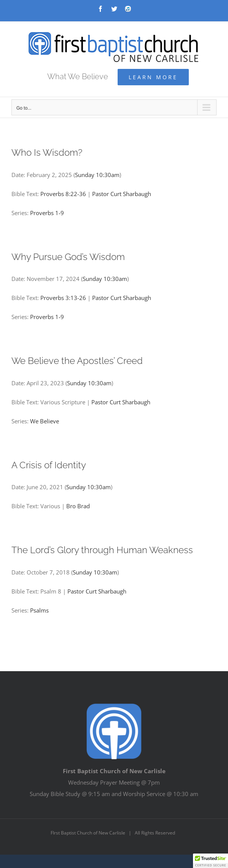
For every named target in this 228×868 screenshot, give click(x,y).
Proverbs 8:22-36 (63, 194)
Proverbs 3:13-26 (63, 298)
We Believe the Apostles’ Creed (77, 361)
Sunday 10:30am (97, 175)
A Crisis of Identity (49, 465)
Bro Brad (78, 506)
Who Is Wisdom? (47, 153)
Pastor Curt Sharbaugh (122, 194)
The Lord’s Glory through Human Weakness (102, 550)
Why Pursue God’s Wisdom (68, 257)
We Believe (45, 421)
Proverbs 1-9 (47, 213)
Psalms (39, 610)
